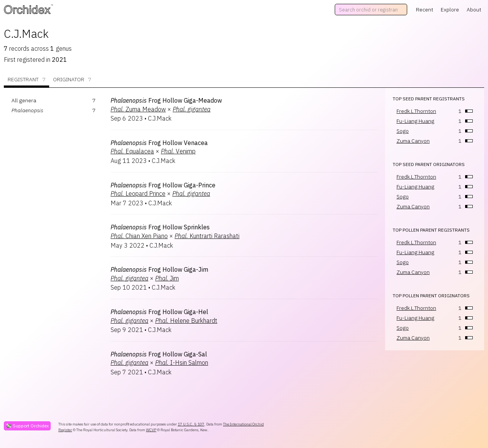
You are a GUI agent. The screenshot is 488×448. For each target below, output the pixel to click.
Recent (425, 10)
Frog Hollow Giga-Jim (159, 269)
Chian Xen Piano (139, 236)
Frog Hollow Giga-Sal (159, 354)
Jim (167, 278)
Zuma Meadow (138, 109)
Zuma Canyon (413, 141)
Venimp (178, 151)
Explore (450, 10)
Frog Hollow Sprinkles (160, 227)
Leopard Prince (138, 193)
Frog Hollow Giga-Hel (159, 312)
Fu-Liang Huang (415, 121)
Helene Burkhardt (186, 321)
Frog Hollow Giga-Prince (163, 185)
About (474, 10)
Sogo (403, 131)
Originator (72, 80)
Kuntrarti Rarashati (207, 236)
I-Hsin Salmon (182, 363)
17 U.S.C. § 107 (191, 424)
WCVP (151, 430)
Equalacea (132, 151)
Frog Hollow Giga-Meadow (166, 100)
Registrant (26, 80)
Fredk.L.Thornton (416, 111)
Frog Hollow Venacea (159, 143)
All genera (24, 100)
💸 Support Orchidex (27, 426)
